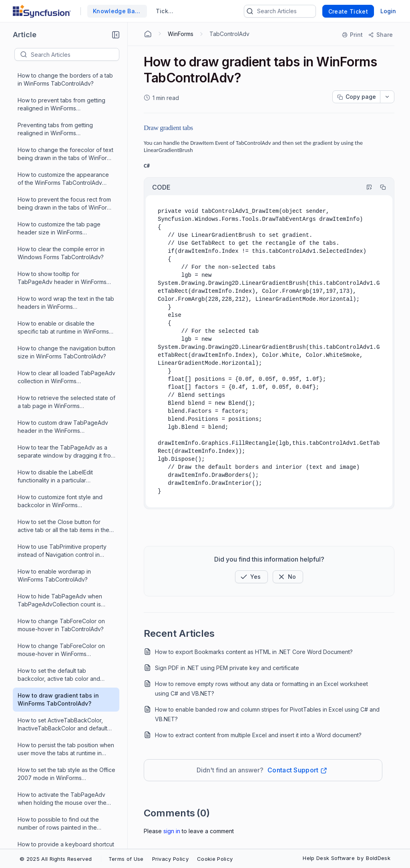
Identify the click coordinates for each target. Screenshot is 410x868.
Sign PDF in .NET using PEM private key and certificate (227, 668)
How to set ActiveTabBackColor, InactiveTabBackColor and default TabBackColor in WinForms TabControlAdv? (62, 264)
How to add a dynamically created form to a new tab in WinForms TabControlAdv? (63, 628)
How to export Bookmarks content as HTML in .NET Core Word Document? (254, 652)
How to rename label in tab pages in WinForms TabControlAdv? (65, 677)
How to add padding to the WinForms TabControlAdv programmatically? (53, 801)
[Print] (353, 35)
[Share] (380, 35)
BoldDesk (378, 858)
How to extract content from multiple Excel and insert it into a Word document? (258, 735)
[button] (116, 35)
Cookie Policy (215, 859)
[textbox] (75, 54)
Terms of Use (126, 859)
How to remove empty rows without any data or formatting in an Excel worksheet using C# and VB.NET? (261, 689)
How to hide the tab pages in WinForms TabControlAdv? (56, 751)
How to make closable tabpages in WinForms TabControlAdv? (63, 776)
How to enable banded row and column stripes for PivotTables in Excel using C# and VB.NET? (267, 714)
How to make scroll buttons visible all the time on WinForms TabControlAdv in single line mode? (66, 504)
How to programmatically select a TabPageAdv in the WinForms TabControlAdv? (61, 437)
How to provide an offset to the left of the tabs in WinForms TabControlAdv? (64, 553)
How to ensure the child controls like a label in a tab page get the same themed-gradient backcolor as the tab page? (66, 479)
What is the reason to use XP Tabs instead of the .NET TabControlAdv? (65, 603)
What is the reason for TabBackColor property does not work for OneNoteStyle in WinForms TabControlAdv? (65, 727)
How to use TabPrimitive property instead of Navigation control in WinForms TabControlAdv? (62, 90)
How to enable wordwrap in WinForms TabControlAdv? (54, 115)
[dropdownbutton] (387, 97)
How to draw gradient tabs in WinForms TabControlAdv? (58, 239)
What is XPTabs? (40, 458)
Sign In (172, 831)
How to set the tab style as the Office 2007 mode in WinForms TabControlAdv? (66, 313)
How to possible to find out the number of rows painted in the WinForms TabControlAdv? (58, 363)
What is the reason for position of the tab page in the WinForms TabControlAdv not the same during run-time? (65, 529)
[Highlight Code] (366, 187)
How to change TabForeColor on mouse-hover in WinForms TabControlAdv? (61, 189)
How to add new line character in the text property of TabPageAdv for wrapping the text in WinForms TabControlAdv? (66, 826)
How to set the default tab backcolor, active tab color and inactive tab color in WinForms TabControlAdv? (59, 214)
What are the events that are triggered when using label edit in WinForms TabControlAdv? (62, 702)
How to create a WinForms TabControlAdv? (52, 578)
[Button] (288, 577)
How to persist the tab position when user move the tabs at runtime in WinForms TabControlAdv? (66, 289)
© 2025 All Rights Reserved (56, 859)
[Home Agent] (148, 34)
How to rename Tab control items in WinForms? (64, 412)
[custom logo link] (42, 11)
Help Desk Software (329, 858)
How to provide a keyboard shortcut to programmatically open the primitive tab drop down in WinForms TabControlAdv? (66, 388)
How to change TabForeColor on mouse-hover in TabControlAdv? (61, 164)
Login (388, 11)
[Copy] (379, 187)
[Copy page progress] (356, 97)
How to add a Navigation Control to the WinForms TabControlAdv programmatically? (64, 653)
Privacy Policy (170, 859)
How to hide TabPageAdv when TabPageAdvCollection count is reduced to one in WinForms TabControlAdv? (60, 140)
